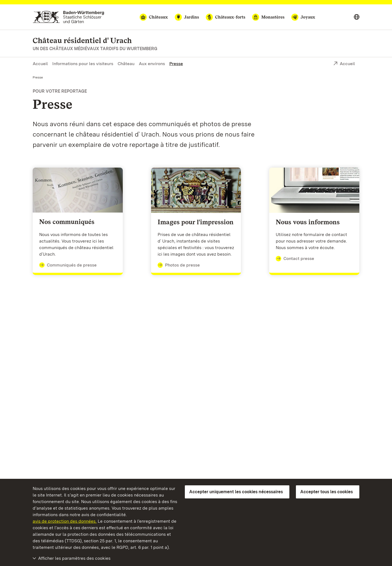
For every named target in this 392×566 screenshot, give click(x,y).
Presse (176, 64)
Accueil (40, 64)
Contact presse (295, 259)
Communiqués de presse (68, 265)
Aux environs (152, 64)
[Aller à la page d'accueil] (68, 17)
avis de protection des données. (65, 521)
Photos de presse (179, 265)
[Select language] (357, 17)
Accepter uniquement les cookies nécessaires (236, 492)
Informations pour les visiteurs (83, 64)
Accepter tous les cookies (327, 492)
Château (126, 64)
